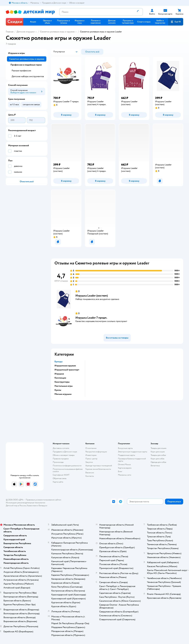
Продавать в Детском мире (65, 452)
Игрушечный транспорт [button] (67, 370)
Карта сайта (58, 482)
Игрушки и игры (16, 53)
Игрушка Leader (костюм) (92, 296)
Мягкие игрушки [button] (63, 394)
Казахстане (32, 506)
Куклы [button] (58, 390)
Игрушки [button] (59, 374)
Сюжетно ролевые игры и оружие (57, 32)
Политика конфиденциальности (67, 466)
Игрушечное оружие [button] (65, 366)
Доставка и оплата (61, 448)
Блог (120, 471)
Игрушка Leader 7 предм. (91, 318)
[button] (176, 22)
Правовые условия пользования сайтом (43, 500)
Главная (10, 32)
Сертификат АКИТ (61, 475)
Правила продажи (61, 459)
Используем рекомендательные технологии (25, 503)
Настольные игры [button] (64, 386)
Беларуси (43, 506)
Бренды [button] (59, 362)
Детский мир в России (16, 506)
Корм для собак (158, 459)
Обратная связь (60, 478)
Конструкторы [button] (62, 382)
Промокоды (58, 462)
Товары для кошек (159, 448)
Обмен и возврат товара (64, 455)
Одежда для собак (158, 462)
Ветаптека (155, 466)
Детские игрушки (26, 32)
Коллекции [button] (60, 378)
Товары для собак (158, 455)
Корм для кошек (158, 452)
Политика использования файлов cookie (68, 470)
